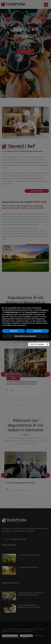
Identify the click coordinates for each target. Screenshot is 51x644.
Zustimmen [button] (37, 331)
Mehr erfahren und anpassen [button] (25, 336)
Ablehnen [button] (14, 331)
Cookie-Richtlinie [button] (31, 312)
